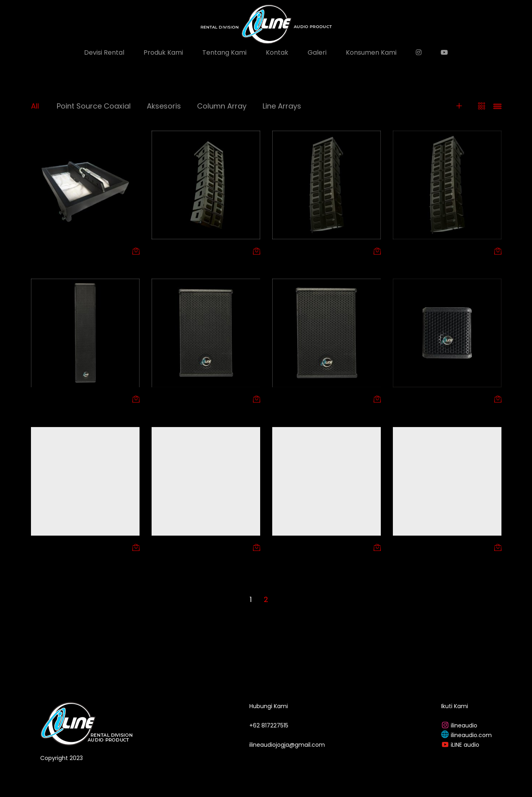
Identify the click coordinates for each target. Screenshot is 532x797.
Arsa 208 (285, 251)
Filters (446, 106)
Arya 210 (405, 251)
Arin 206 (164, 251)
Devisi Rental (104, 53)
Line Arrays (282, 106)
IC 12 (279, 398)
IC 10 (158, 398)
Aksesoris (164, 106)
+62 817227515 (269, 725)
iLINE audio (465, 745)
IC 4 (398, 398)
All (35, 106)
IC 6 (36, 547)
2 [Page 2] (266, 600)
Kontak (277, 53)
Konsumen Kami (371, 53)
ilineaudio (464, 725)
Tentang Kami (224, 53)
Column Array (222, 106)
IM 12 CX (284, 547)
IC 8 (157, 547)
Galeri (317, 53)
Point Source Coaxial (94, 106)
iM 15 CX (405, 547)
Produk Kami (163, 53)
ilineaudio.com (471, 735)
